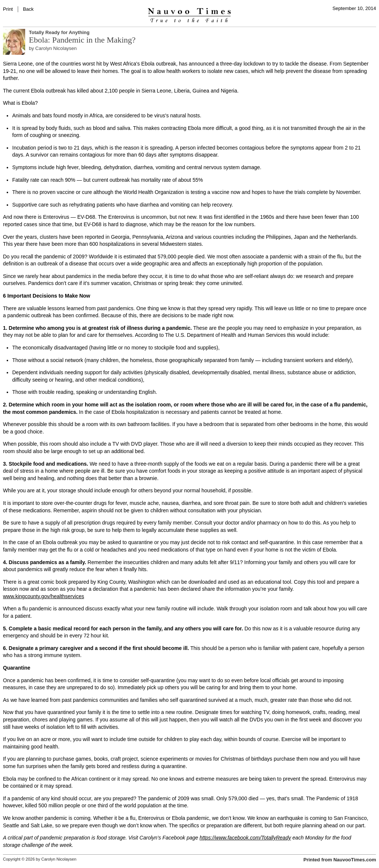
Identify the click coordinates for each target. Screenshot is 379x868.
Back (28, 9)
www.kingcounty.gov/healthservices (43, 596)
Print (8, 9)
